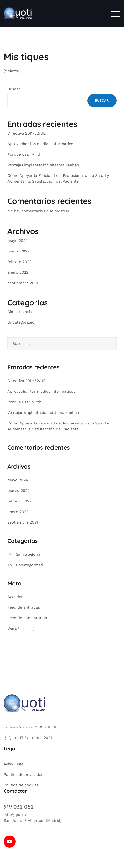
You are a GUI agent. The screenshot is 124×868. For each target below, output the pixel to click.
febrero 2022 (19, 262)
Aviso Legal (14, 764)
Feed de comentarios (27, 618)
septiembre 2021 (23, 283)
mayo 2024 (18, 241)
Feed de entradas (24, 607)
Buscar (14, 89)
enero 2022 (18, 272)
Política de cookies (21, 785)
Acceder (15, 597)
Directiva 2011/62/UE (27, 133)
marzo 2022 (18, 251)
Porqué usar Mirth (24, 154)
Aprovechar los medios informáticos (41, 144)
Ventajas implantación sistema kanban (43, 165)
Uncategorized (21, 322)
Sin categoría (20, 312)
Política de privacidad (24, 775)
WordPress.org (21, 628)
